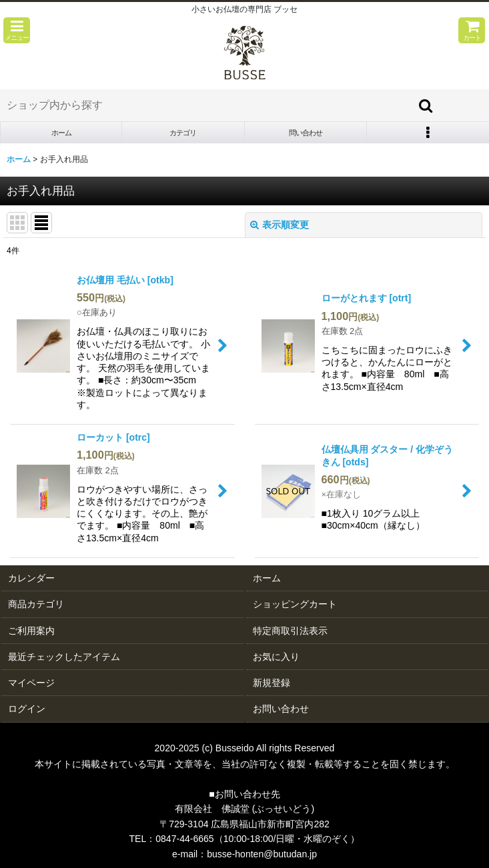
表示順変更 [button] (280, 225)
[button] (17, 30)
